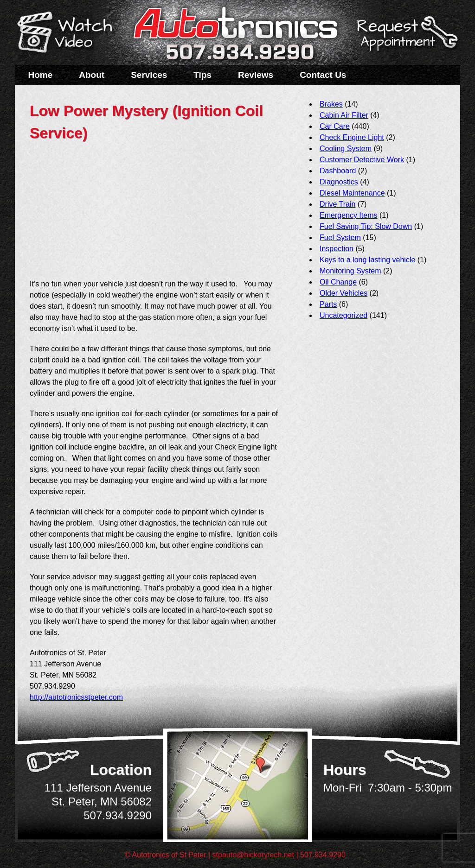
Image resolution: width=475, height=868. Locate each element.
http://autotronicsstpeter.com (76, 697)
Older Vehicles (343, 293)
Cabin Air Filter (344, 115)
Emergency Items (348, 215)
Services (149, 75)
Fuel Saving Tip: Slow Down (366, 226)
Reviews (256, 75)
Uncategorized (343, 315)
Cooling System (346, 149)
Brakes (331, 104)
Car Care (335, 126)
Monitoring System (350, 271)
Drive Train (337, 204)
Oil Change (338, 282)
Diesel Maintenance (352, 193)
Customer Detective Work (362, 160)
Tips (202, 75)
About (92, 75)
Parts (328, 304)
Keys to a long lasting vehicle (367, 260)
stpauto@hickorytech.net (253, 855)
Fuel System (340, 238)
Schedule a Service (406, 38)
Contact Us (323, 75)
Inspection (337, 249)
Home (41, 75)
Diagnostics (339, 182)
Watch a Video (69, 34)
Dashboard (338, 171)
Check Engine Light (352, 137)
